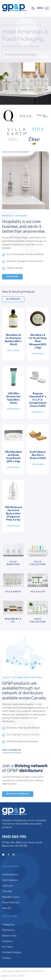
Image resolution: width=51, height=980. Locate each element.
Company (7, 941)
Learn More (12, 277)
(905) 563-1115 (14, 837)
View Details (13, 351)
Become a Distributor (18, 794)
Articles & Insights (12, 953)
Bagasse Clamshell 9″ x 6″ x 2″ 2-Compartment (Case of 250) (38, 400)
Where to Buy (9, 936)
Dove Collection (38, 621)
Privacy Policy (38, 971)
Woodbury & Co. (13, 621)
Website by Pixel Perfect (13, 976)
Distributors (8, 930)
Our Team (7, 947)
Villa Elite (38, 592)
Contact (6, 958)
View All (6, 908)
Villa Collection (38, 563)
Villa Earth (13, 592)
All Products (13, 299)
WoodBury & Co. (11, 897)
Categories (8, 925)
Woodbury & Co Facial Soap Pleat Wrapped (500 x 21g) (38, 342)
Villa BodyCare (13, 563)
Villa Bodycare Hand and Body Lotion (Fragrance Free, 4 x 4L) (13, 514)
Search (33, 8)
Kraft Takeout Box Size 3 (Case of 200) (38, 455)
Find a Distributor (12, 750)
